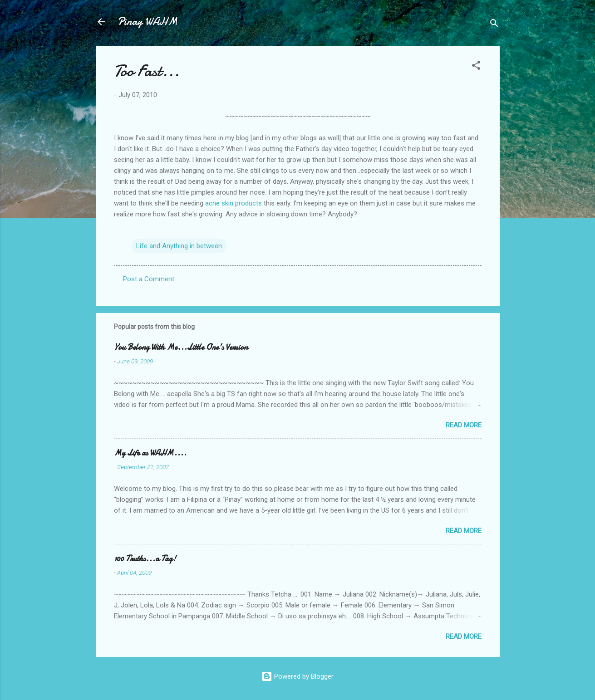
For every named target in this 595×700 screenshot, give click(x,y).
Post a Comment (149, 279)
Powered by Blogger (297, 676)
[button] (476, 67)
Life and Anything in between (179, 246)
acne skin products (234, 203)
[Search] (494, 25)
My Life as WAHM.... (150, 453)
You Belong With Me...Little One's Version (181, 347)
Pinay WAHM (148, 22)
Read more (464, 425)
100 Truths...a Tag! (145, 559)
